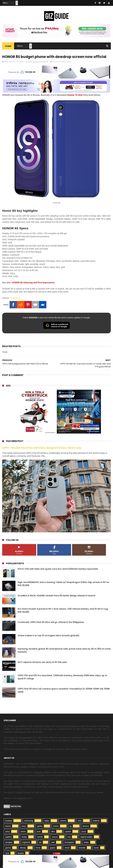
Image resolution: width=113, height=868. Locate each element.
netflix (40, 837)
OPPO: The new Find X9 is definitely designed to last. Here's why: (42, 448)
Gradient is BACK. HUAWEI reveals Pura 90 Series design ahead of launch (56, 596)
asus (24, 826)
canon (55, 837)
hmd (38, 848)
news (69, 62)
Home (8, 46)
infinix (56, 826)
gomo (8, 848)
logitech (26, 842)
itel (69, 837)
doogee (9, 842)
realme (96, 821)
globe (40, 826)
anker (86, 842)
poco (84, 832)
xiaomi (63, 821)
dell (53, 842)
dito (53, 832)
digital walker (86, 837)
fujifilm (8, 837)
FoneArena (15, 298)
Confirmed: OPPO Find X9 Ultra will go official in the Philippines (51, 622)
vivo (80, 821)
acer (39, 832)
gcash (68, 832)
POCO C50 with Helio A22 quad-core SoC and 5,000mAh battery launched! (58, 569)
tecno (23, 832)
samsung (29, 821)
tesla (67, 848)
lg (71, 826)
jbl (40, 842)
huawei (9, 821)
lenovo (86, 826)
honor (55, 62)
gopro (53, 848)
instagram (69, 842)
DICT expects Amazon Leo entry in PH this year (42, 662)
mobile (62, 62)
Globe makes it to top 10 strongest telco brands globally (48, 635)
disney (23, 848)
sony (8, 832)
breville (82, 848)
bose (96, 848)
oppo (47, 821)
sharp (24, 837)
